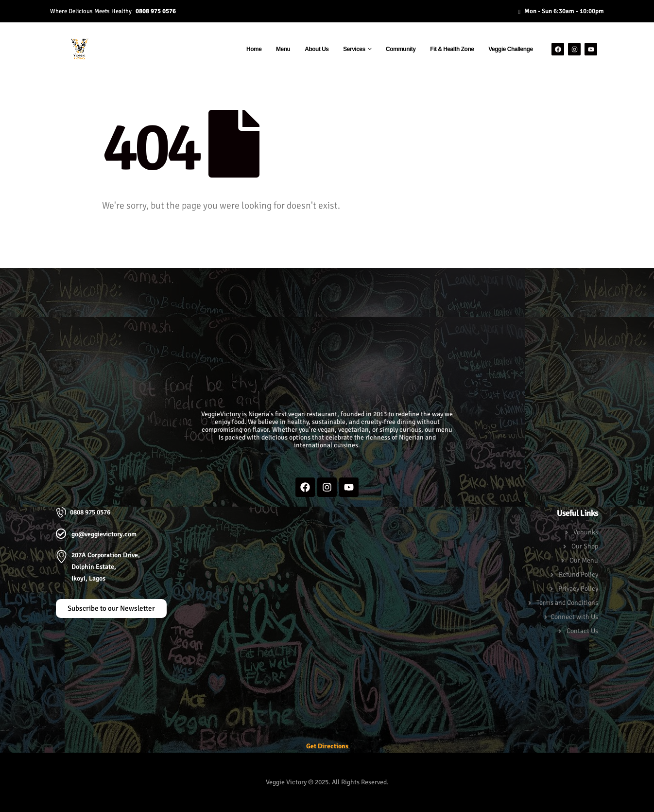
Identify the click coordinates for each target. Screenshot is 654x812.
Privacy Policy (578, 589)
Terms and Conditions (567, 603)
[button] (327, 288)
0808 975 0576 (156, 11)
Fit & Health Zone (452, 49)
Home (254, 49)
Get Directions (327, 746)
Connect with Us (574, 617)
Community (401, 49)
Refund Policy (578, 574)
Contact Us (582, 631)
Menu (283, 49)
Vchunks (586, 532)
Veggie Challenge (510, 49)
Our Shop (585, 546)
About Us (317, 49)
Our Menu (584, 560)
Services (354, 49)
